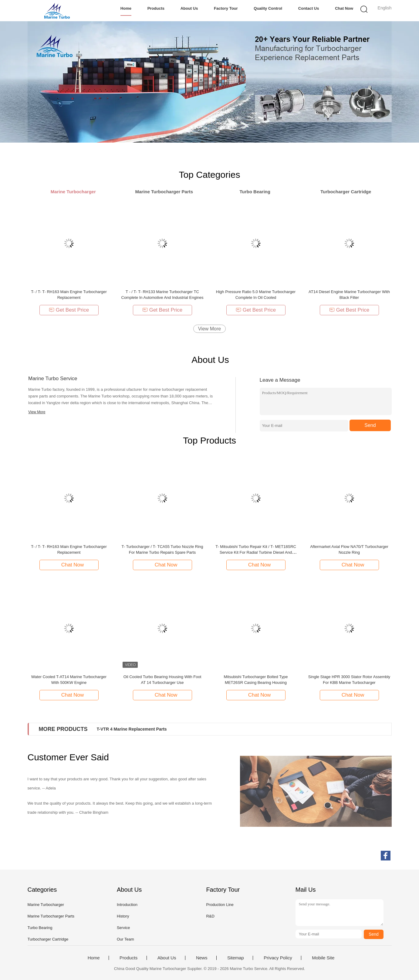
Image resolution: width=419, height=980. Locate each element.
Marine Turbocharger (46, 905)
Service (123, 928)
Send (370, 425)
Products (156, 8)
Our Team (125, 939)
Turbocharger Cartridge (48, 939)
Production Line (220, 905)
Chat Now (344, 8)
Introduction (127, 905)
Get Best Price (69, 310)
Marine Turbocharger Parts (51, 916)
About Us (189, 8)
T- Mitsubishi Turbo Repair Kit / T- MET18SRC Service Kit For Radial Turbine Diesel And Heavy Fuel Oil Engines (256, 552)
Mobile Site (323, 958)
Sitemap (236, 958)
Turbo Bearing (40, 928)
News (202, 958)
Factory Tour (226, 8)
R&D (210, 916)
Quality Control (268, 8)
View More (209, 329)
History (123, 916)
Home (126, 8)
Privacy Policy (278, 958)
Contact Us (309, 8)
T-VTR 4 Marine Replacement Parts (132, 729)
